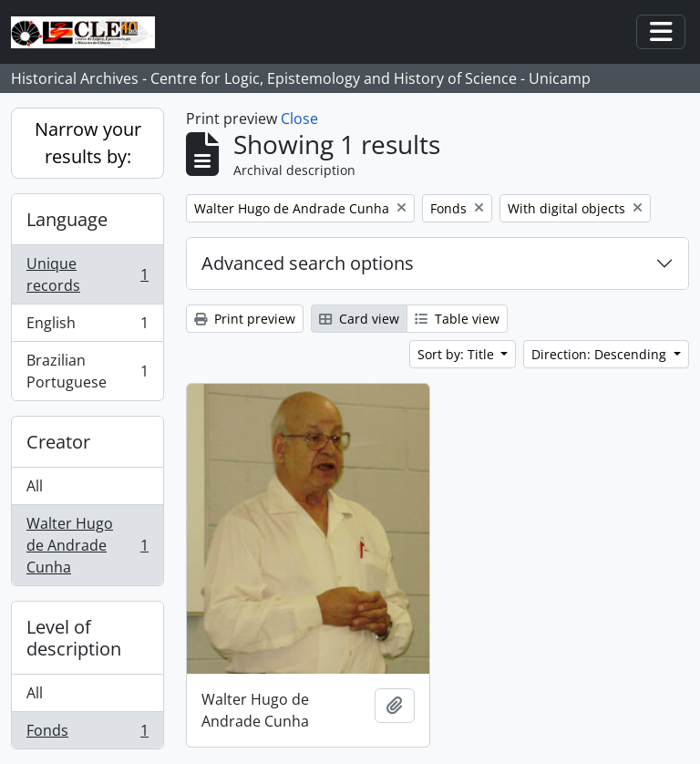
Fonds (87, 734)
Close (299, 119)
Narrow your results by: (88, 143)
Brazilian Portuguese (87, 371)
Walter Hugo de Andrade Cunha (87, 545)
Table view (457, 319)
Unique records (87, 274)
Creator (58, 442)
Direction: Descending (601, 354)
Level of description (74, 638)
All (35, 486)
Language (67, 219)
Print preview (245, 319)
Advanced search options (308, 263)
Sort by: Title (458, 354)
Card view (359, 319)
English (87, 327)
